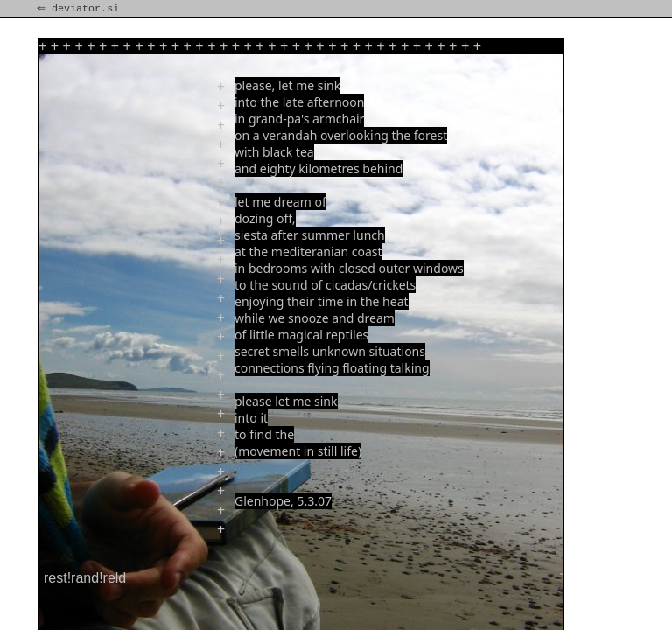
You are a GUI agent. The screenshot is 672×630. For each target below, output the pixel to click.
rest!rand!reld (85, 578)
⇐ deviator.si (80, 9)
